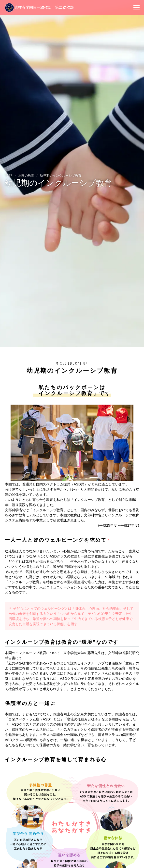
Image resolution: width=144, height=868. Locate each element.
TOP (9, 176)
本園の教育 (26, 176)
